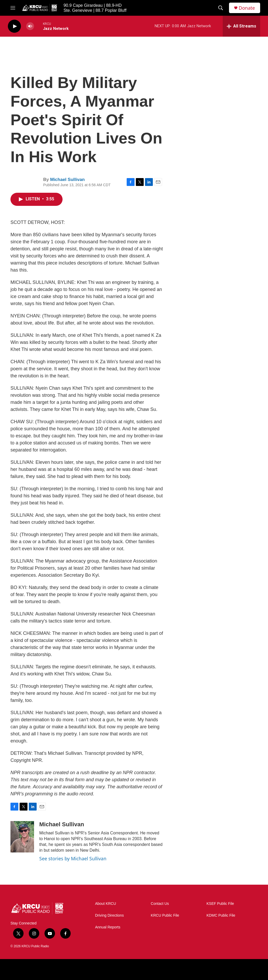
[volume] (30, 26)
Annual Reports (108, 927)
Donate (247, 8)
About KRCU (105, 904)
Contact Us (160, 904)
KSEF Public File (220, 904)
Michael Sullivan (67, 180)
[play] (14, 26)
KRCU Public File (165, 915)
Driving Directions (109, 915)
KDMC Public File (221, 915)
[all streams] (241, 26)
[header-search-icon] (221, 8)
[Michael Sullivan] (22, 837)
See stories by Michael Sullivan (73, 858)
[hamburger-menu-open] (13, 8)
